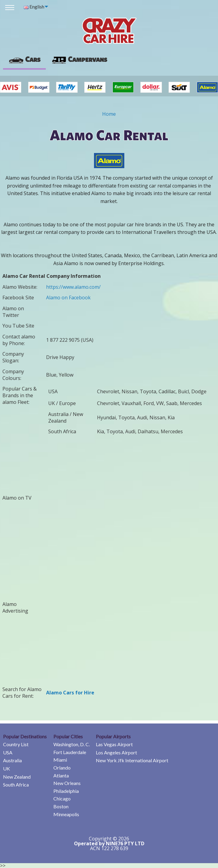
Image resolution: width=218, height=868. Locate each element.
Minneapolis (66, 814)
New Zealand (17, 777)
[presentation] (79, 59)
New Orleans (67, 783)
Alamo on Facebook (68, 298)
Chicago (62, 798)
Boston (61, 806)
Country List (16, 744)
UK (7, 768)
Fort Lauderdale (70, 752)
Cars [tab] (24, 59)
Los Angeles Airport (116, 752)
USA (8, 752)
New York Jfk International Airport (132, 760)
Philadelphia (66, 791)
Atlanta (61, 775)
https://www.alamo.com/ (73, 287)
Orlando (62, 768)
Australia (12, 760)
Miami (60, 760)
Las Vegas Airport (114, 744)
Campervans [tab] (79, 59)
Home (109, 114)
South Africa (16, 785)
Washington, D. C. (72, 744)
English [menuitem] (34, 7)
